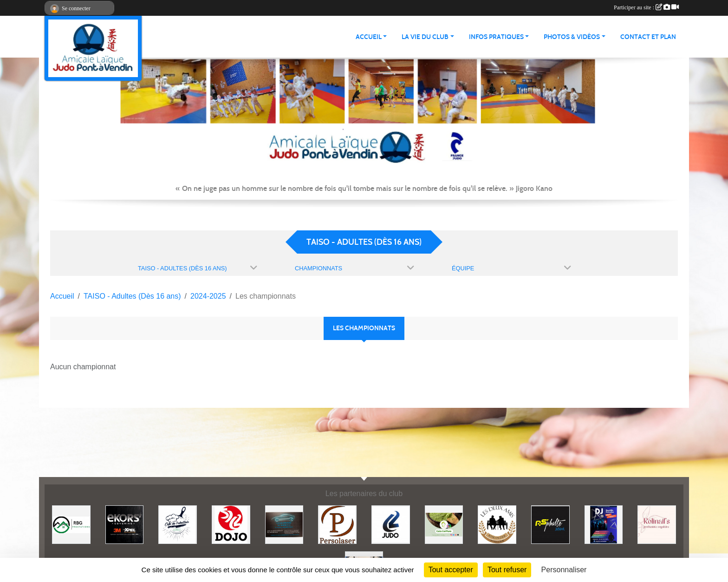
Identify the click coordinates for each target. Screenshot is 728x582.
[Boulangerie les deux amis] (497, 524)
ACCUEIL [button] (369, 37)
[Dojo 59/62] (231, 524)
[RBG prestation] (71, 524)
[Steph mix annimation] (604, 524)
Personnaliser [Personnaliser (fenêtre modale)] (564, 570)
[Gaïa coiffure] (444, 524)
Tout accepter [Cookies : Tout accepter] (451, 570)
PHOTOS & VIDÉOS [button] (572, 37)
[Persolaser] (337, 524)
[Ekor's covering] (125, 524)
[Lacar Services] (284, 524)
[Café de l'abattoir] (178, 524)
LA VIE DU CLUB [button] (425, 37)
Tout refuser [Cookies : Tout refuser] (507, 570)
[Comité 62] (391, 524)
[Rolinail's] (657, 524)
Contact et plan (648, 37)
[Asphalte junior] (550, 524)
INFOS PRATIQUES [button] (496, 37)
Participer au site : (646, 7)
